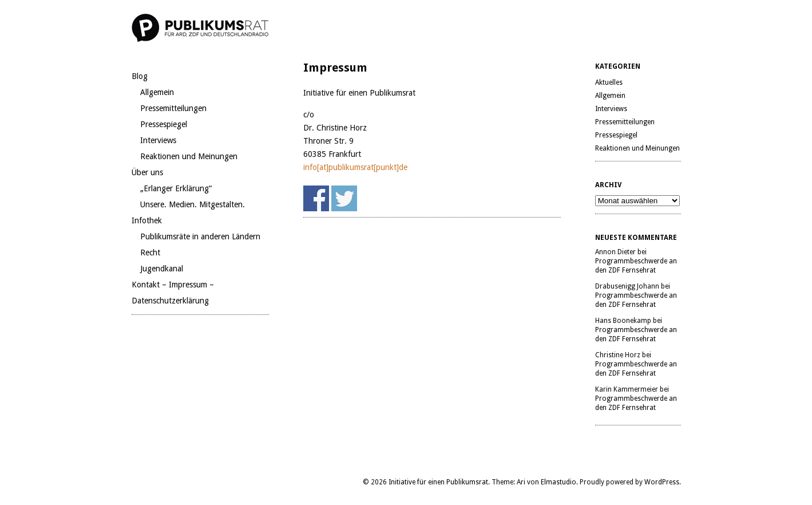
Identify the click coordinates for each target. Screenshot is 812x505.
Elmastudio (559, 482)
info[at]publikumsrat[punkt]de (355, 167)
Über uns (147, 172)
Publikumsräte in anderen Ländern (200, 236)
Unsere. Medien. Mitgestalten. (193, 204)
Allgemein (157, 92)
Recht (150, 253)
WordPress (662, 482)
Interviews (158, 140)
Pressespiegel (164, 124)
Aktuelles (609, 82)
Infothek (147, 220)
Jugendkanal (162, 269)
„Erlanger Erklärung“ (176, 188)
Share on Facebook (316, 198)
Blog (140, 76)
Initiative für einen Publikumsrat (438, 482)
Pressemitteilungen (173, 108)
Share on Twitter (344, 198)
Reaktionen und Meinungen (189, 156)
